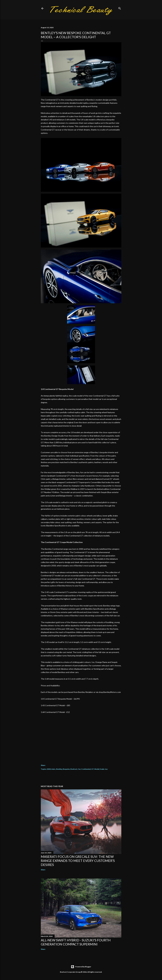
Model (97, 769)
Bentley (59, 769)
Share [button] (43, 765)
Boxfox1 (74, 769)
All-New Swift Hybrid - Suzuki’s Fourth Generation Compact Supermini (76, 942)
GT (92, 769)
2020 (49, 769)
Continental (86, 769)
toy (106, 769)
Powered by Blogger (81, 967)
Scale (102, 769)
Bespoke (66, 769)
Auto (53, 769)
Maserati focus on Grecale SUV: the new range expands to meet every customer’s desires (78, 861)
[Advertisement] (81, 737)
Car (79, 769)
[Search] (120, 8)
